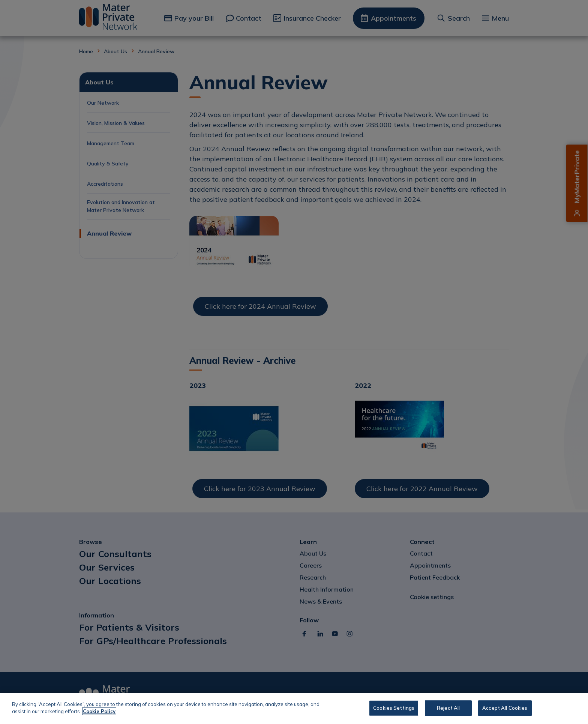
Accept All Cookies (505, 708)
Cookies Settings (394, 708)
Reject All (448, 708)
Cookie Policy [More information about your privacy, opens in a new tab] (99, 711)
